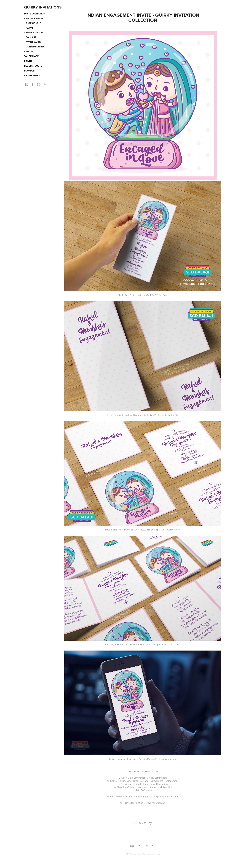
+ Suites (29, 51)
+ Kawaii (29, 28)
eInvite (28, 61)
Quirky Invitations (43, 7)
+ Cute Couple (32, 23)
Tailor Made (31, 56)
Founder (29, 71)
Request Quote (33, 66)
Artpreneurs (32, 75)
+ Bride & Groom (34, 33)
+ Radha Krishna (34, 18)
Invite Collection (35, 14)
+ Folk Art (30, 37)
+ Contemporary (34, 47)
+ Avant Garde (33, 42)
